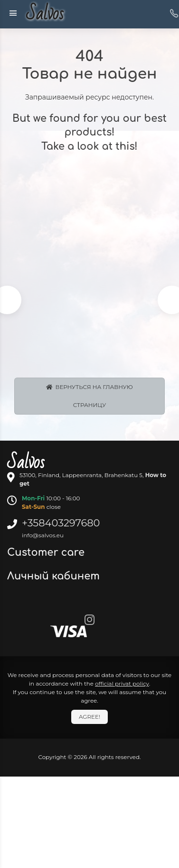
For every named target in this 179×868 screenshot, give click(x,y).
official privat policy (122, 683)
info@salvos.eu (43, 535)
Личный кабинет (55, 576)
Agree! (89, 717)
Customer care (47, 552)
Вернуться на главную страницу (89, 396)
